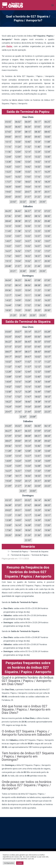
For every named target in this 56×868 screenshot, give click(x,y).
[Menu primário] (52, 5)
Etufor (9, 46)
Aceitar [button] (20, 863)
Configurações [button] (9, 863)
